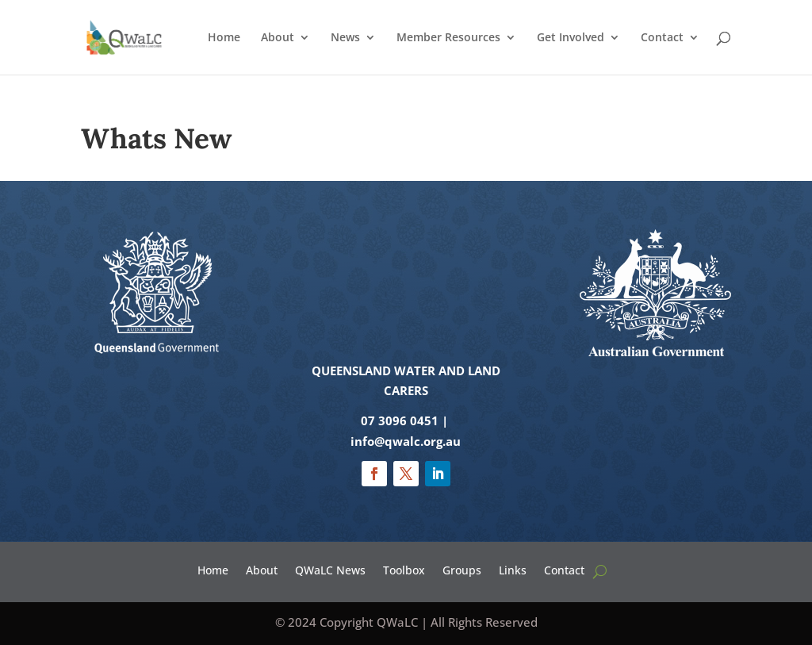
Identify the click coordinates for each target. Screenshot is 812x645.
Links (513, 569)
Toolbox (404, 569)
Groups (462, 569)
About (278, 38)
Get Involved (571, 38)
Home (224, 38)
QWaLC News (330, 569)
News (345, 38)
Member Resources (448, 38)
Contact (662, 38)
